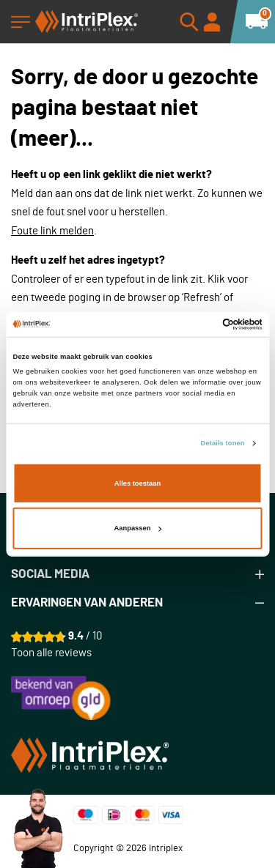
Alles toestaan (137, 483)
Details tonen (223, 443)
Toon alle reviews (51, 653)
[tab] (137, 575)
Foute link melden (52, 231)
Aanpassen (138, 528)
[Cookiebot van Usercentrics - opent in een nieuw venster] (199, 324)
